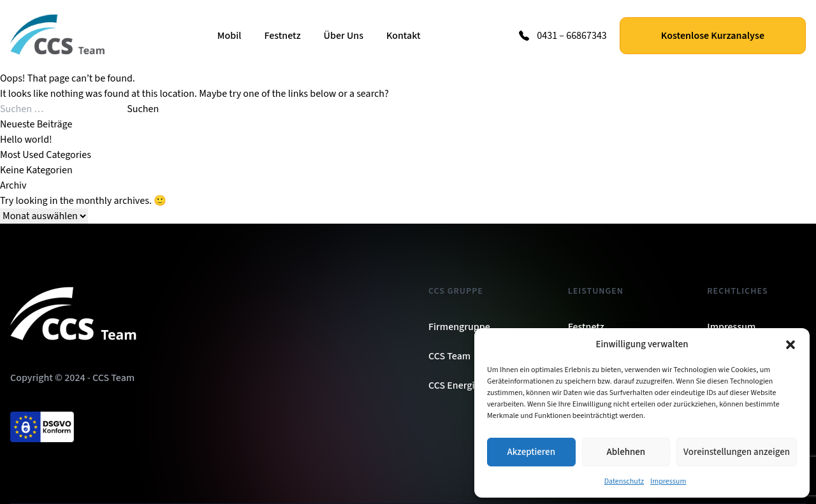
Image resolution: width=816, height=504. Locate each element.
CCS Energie (454, 385)
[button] (790, 345)
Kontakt (404, 36)
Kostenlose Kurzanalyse (713, 36)
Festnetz (282, 36)
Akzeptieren (531, 452)
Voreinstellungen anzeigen (737, 452)
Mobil (229, 36)
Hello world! (26, 140)
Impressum (668, 481)
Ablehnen (626, 452)
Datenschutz (624, 481)
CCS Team (449, 356)
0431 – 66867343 (572, 36)
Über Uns (344, 36)
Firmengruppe (459, 327)
